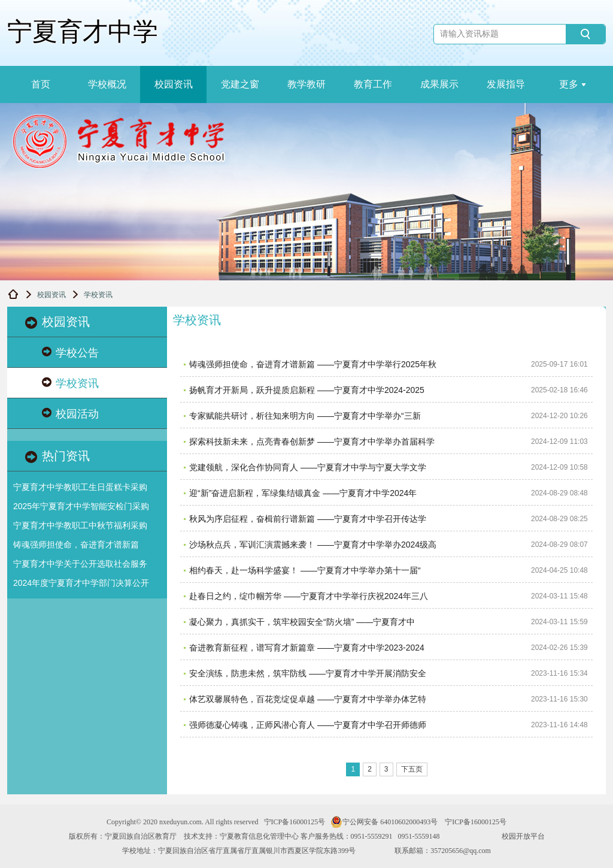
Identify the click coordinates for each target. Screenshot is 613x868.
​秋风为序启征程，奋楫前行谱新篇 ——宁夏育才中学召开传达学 (308, 519)
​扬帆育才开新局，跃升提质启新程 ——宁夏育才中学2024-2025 (307, 390)
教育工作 (373, 84)
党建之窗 (240, 84)
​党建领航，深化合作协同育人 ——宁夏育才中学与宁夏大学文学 (308, 467)
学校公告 (70, 353)
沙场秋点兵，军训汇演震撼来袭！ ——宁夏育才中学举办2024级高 (313, 545)
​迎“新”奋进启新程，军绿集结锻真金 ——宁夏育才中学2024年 (303, 493)
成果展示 (439, 84)
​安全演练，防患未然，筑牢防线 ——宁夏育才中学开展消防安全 (308, 673)
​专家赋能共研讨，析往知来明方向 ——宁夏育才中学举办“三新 (305, 416)
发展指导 (506, 84)
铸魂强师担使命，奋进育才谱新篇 (76, 545)
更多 (573, 84)
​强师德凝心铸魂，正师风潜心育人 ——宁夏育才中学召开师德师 (308, 725)
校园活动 (70, 414)
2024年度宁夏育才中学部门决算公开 (81, 583)
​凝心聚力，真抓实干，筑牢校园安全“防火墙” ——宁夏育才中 (302, 622)
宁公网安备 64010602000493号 (384, 822)
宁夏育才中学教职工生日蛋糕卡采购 (80, 487)
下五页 (412, 769)
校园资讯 (174, 84)
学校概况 (107, 84)
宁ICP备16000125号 (295, 822)
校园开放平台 (523, 836)
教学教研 (306, 84)
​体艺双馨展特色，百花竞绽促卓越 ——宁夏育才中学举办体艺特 (308, 699)
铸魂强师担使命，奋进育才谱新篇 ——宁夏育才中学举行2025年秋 (313, 364)
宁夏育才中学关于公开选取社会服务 (80, 564)
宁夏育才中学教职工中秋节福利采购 (80, 525)
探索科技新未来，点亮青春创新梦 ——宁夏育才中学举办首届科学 (312, 441)
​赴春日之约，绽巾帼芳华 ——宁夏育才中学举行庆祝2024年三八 (309, 596)
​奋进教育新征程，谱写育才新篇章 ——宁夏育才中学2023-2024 (307, 648)
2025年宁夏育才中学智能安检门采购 (81, 506)
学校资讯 (70, 383)
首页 (41, 84)
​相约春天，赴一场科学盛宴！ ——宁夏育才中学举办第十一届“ (305, 570)
